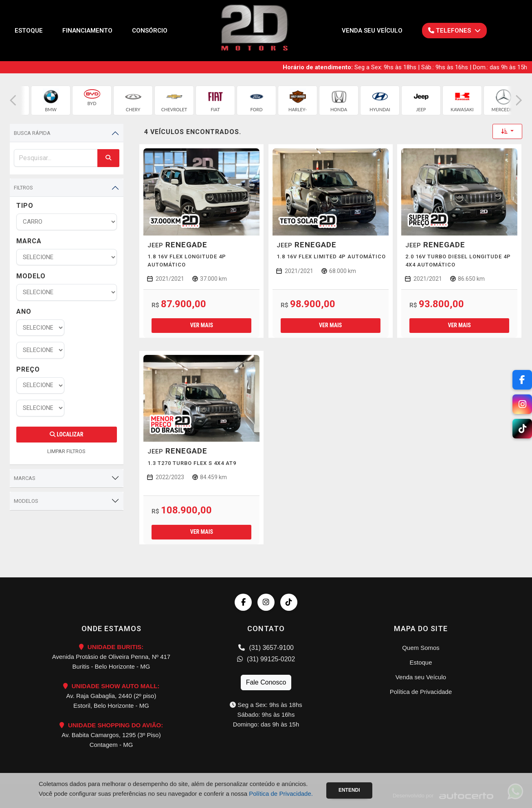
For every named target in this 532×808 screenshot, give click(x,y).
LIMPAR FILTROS (66, 451)
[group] (51, 100)
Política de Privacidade (421, 692)
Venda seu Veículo (372, 31)
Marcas (25, 478)
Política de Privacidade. (281, 794)
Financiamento (87, 31)
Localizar (66, 434)
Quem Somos (421, 648)
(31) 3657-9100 (266, 648)
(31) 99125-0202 (266, 659)
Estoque (29, 31)
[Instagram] (522, 404)
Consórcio (150, 31)
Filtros (23, 188)
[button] (13, 100)
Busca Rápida (32, 133)
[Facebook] (522, 380)
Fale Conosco (266, 682)
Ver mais (202, 325)
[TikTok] (522, 429)
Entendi (349, 790)
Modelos (26, 501)
